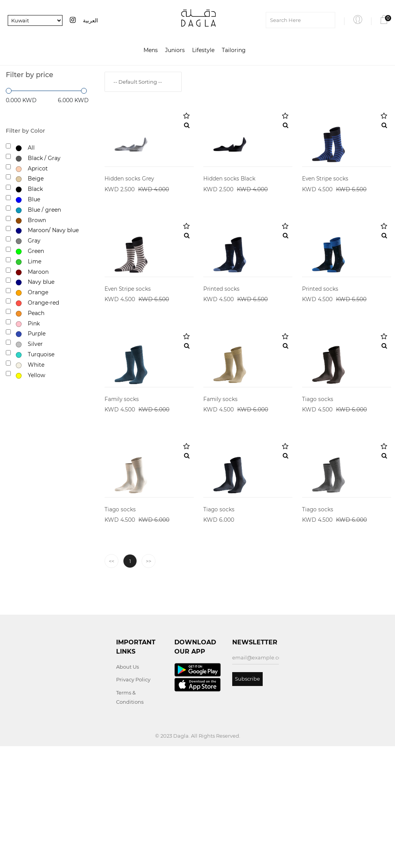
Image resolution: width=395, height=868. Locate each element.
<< (111, 683)
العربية (90, 20)
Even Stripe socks (326, 209)
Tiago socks (318, 490)
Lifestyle (203, 51)
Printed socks (222, 349)
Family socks (122, 490)
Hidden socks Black (230, 209)
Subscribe (247, 801)
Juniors (175, 51)
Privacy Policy (133, 801)
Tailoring (234, 51)
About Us (127, 789)
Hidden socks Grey (130, 209)
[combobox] (143, 82)
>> (149, 683)
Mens (151, 51)
